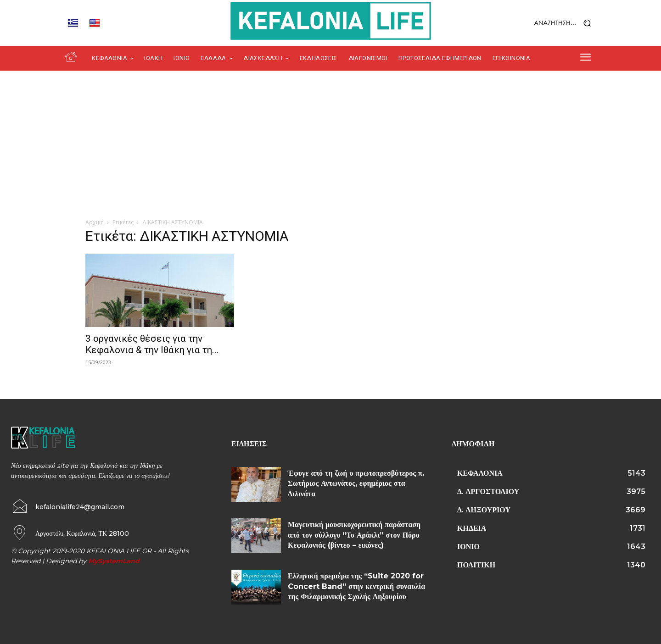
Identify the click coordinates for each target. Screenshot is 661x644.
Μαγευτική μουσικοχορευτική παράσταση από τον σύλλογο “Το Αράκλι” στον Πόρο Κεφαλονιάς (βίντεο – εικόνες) (354, 535)
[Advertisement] (330, 139)
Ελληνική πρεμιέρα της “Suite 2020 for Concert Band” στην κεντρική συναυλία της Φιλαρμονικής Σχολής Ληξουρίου (356, 586)
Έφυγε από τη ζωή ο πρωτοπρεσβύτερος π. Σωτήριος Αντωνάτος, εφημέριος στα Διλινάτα (356, 483)
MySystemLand (114, 561)
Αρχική (95, 222)
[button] (539, 23)
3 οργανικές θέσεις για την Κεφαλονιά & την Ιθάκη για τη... (152, 344)
